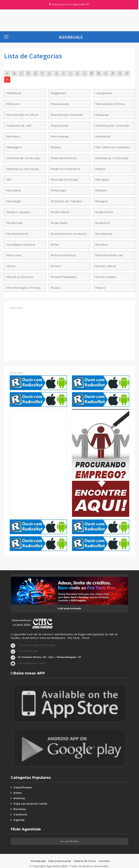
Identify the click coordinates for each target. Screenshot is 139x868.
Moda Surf (102, 223)
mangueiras (103, 93)
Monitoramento (17, 234)
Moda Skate (59, 223)
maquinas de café (19, 126)
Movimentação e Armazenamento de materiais (26, 288)
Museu (55, 288)
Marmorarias (59, 136)
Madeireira (14, 93)
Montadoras (104, 234)
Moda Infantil (60, 212)
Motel (55, 245)
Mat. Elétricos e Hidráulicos (114, 147)
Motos (11, 266)
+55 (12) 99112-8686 (28, 651)
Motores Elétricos (63, 255)
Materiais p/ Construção (112, 158)
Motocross (14, 255)
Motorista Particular (109, 255)
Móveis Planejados (64, 277)
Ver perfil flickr (69, 841)
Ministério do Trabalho (66, 201)
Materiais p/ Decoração (23, 169)
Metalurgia (58, 190)
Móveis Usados (106, 277)
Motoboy (102, 245)
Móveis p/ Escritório (20, 277)
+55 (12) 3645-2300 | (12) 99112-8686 (36, 645)
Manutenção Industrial (67, 115)
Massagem (14, 147)
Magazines (58, 93)
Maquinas (102, 115)
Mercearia (13, 190)
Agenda (19, 820)
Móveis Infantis (106, 266)
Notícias (19, 798)
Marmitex (13, 136)
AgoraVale (71, 37)
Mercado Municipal (64, 180)
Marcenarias (59, 126)
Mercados (102, 180)
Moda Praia (14, 223)
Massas (56, 147)
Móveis (56, 266)
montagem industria (21, 245)
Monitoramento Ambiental (70, 234)
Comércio (20, 815)
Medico (100, 169)
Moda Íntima (104, 212)
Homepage (38, 861)
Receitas (20, 809)
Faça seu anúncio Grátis (30, 804)
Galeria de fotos (85, 861)
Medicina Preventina (65, 169)
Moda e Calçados (18, 212)
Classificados (23, 787)
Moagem (102, 201)
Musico (100, 288)
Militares (101, 190)
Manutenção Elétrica (110, 104)
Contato (104, 861)
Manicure (13, 104)
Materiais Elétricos (63, 158)
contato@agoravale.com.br (32, 663)
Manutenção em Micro (22, 115)
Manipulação (60, 104)
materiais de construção (23, 158)
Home (18, 793)
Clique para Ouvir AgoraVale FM (69, 4)
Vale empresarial (60, 861)
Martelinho (103, 136)
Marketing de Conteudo (112, 126)
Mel (9, 180)
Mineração (14, 201)
